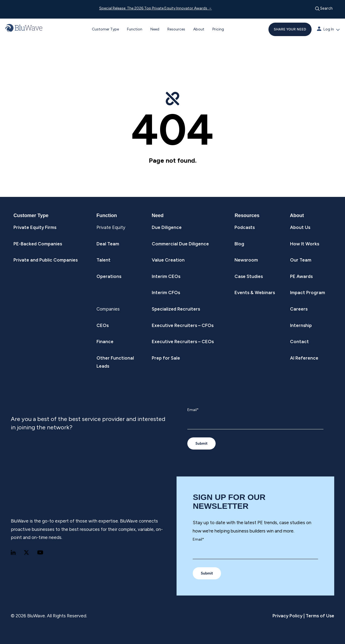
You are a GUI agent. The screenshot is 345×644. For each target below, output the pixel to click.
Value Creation (168, 260)
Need (155, 29)
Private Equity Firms (35, 227)
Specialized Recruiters (176, 309)
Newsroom (246, 260)
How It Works (305, 244)
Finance (105, 342)
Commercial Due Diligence (180, 244)
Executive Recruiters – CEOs (183, 342)
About (199, 29)
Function (135, 29)
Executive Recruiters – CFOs (183, 325)
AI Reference (304, 358)
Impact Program (308, 293)
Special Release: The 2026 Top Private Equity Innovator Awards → (156, 8)
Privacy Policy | (289, 616)
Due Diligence (167, 227)
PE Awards (301, 276)
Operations (109, 276)
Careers (299, 309)
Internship (301, 325)
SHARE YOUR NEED (290, 29)
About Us (300, 227)
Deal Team (108, 244)
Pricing (218, 29)
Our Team (301, 260)
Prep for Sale (166, 358)
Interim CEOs (166, 276)
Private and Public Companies (46, 260)
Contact (299, 342)
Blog (239, 244)
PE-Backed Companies (38, 244)
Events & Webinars (255, 293)
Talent (103, 260)
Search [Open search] (324, 8)
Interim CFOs (166, 293)
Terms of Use (319, 616)
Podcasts (245, 227)
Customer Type (105, 29)
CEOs (103, 325)
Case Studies (249, 276)
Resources (176, 29)
